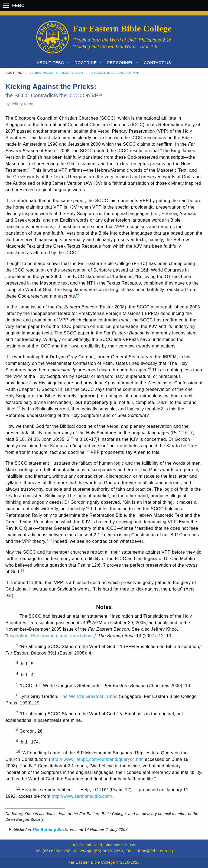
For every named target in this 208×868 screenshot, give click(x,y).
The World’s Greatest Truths (89, 696)
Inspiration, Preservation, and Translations (50, 636)
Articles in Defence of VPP (115, 73)
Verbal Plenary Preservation (56, 73)
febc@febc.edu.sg (155, 851)
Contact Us (157, 63)
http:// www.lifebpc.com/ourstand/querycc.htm (97, 759)
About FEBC (51, 63)
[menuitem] (52, 63)
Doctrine (86, 63)
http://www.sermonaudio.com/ (82, 796)
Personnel (120, 63)
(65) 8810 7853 (108, 851)
